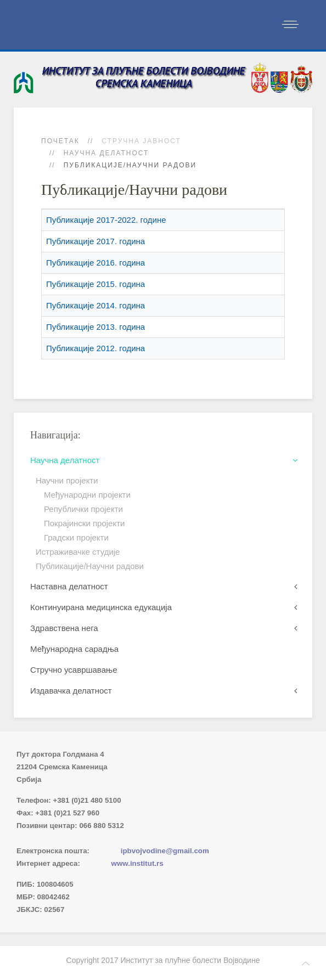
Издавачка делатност (71, 691)
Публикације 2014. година (95, 305)
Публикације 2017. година (95, 241)
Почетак (60, 141)
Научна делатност (106, 153)
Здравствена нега (64, 628)
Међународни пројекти (87, 495)
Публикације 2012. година (95, 348)
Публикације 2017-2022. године (106, 220)
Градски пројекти (76, 537)
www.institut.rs (137, 863)
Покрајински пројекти (84, 523)
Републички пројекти (83, 509)
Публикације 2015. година (95, 284)
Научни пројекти (67, 480)
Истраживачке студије (78, 552)
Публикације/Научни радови (90, 566)
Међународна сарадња (74, 649)
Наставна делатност (69, 586)
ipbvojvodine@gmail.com (165, 851)
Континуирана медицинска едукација (101, 607)
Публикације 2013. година (95, 327)
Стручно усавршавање (74, 670)
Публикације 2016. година (95, 263)
